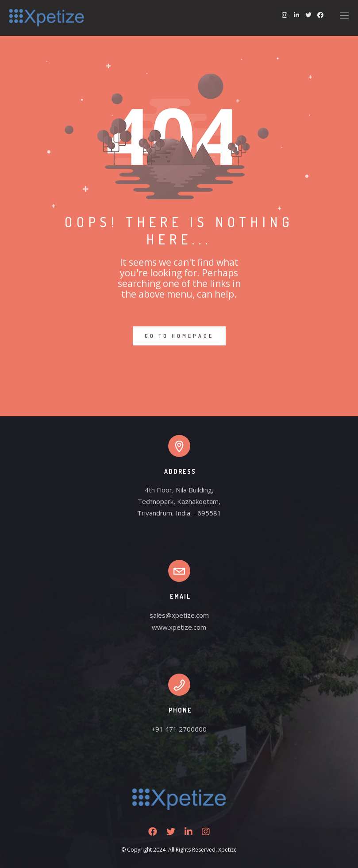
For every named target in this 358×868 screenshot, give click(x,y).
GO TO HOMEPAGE (179, 336)
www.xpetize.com (179, 627)
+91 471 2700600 (179, 729)
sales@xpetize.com (179, 615)
